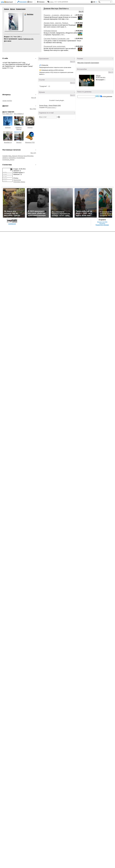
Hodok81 (5, 156)
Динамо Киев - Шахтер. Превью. (56, 23)
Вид (95, 2)
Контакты (102, 223)
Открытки (45, 65)
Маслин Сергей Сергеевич (88, 63)
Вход (31, 2)
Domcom (8, 128)
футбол (10, 101)
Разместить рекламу (102, 225)
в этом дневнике (107, 97)
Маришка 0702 (30, 142)
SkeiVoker (25, 14)
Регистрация (23, 2)
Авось (52, 2)
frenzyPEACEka (29, 156)
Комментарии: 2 (52, 107)
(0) (49, 86)
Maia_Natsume (13, 156)
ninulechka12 (21, 158)
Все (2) (34, 98)
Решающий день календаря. (55, 46)
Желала (19, 142)
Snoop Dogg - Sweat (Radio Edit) (50, 106)
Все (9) (81, 12)
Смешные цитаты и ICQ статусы (52, 70)
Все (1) (73, 83)
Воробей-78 (8, 142)
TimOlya (30, 128)
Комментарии (21, 9)
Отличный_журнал (8, 160)
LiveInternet (7, 2)
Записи (6, 9)
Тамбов (20, 39)
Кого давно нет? (8, 114)
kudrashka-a (13, 158)
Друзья (13, 9)
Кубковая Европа (50, 31)
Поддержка (92, 2)
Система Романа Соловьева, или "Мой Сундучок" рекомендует (57, 39)
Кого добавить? (19, 114)
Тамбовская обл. (28, 39)
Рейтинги (42, 2)
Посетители (17, 180)
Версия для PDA (102, 222)
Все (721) (33, 109)
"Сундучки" (43, 86)
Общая (98, 76)
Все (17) (33, 153)
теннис (5, 101)
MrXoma (21, 156)
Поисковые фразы (19, 182)
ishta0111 (5, 158)
